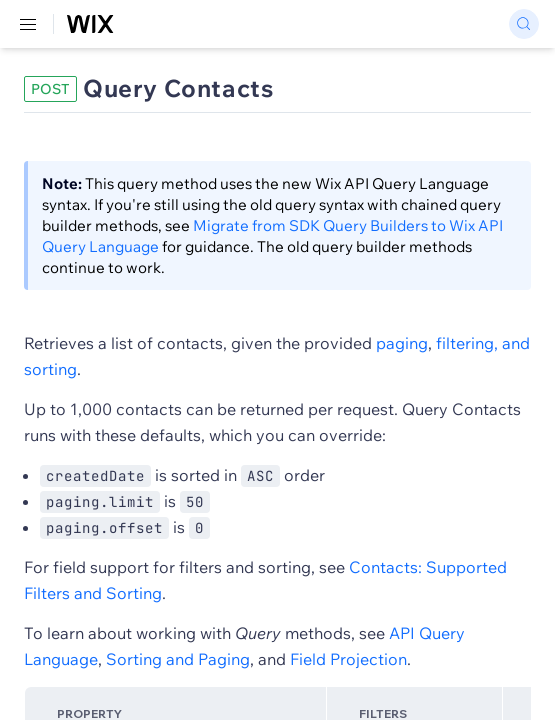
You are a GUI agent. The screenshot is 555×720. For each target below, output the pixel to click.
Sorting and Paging (178, 659)
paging (402, 343)
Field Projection (348, 659)
